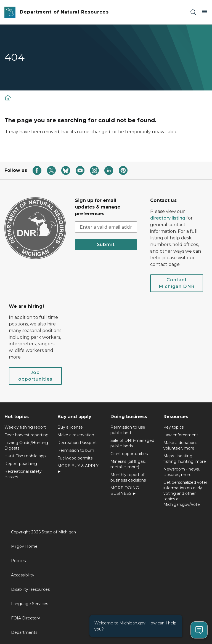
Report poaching (21, 464)
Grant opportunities (129, 454)
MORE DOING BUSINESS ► (125, 491)
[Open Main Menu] (204, 12)
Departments (24, 632)
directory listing (168, 218)
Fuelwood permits (75, 458)
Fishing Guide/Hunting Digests (26, 445)
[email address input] (106, 227)
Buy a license (70, 427)
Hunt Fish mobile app (25, 456)
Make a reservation (76, 435)
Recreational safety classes (23, 474)
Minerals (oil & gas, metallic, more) (128, 464)
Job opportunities (35, 376)
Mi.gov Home (24, 546)
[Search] (193, 12)
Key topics (173, 427)
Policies (18, 561)
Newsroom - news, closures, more (181, 472)
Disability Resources (30, 589)
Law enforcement (181, 435)
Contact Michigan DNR (177, 283)
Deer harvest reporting (26, 435)
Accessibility (23, 575)
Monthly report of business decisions (128, 477)
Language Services (30, 604)
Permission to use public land (128, 430)
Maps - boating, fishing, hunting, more (185, 459)
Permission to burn (76, 450)
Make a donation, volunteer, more (180, 445)
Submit (106, 244)
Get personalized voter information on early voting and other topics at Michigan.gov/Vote (185, 493)
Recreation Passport (77, 443)
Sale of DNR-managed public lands (132, 443)
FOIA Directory (26, 618)
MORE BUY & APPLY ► (78, 469)
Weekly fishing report (25, 427)
